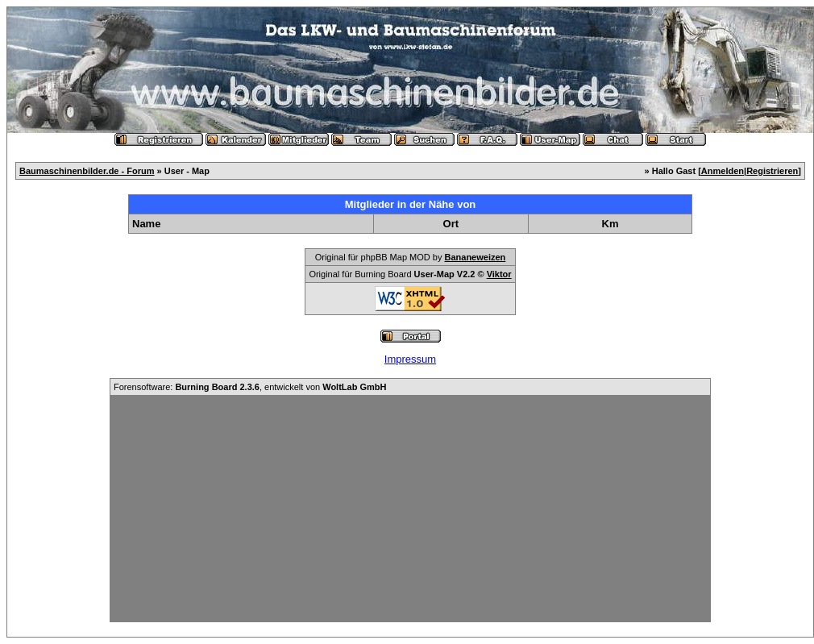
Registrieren (772, 171)
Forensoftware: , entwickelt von (250, 387)
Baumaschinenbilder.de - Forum (87, 171)
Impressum (410, 359)
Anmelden (723, 171)
